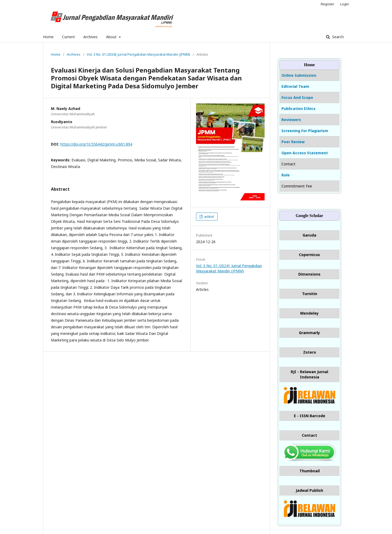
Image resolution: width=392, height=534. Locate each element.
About (112, 37)
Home (48, 37)
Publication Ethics (298, 109)
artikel (209, 217)
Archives (90, 37)
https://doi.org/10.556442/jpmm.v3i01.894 (96, 144)
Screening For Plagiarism (305, 131)
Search (337, 37)
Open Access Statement (305, 153)
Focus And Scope (297, 97)
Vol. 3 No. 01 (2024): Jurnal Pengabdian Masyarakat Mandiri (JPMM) (138, 54)
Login (345, 4)
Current (68, 37)
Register (328, 4)
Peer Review (293, 142)
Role (286, 175)
